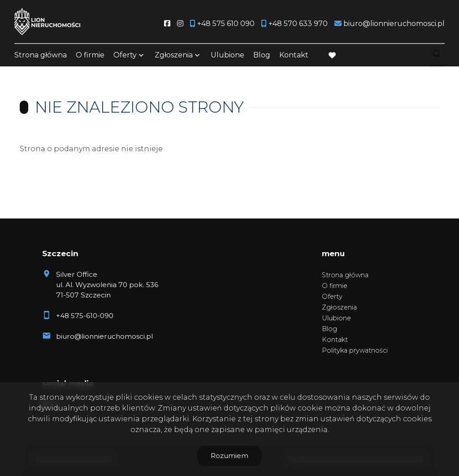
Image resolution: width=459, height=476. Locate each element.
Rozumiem (229, 456)
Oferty (125, 55)
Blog (262, 55)
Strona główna (41, 55)
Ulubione (227, 55)
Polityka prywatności (355, 350)
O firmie (90, 55)
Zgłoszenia (174, 55)
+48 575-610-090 (85, 316)
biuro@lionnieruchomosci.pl (104, 336)
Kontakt (294, 55)
